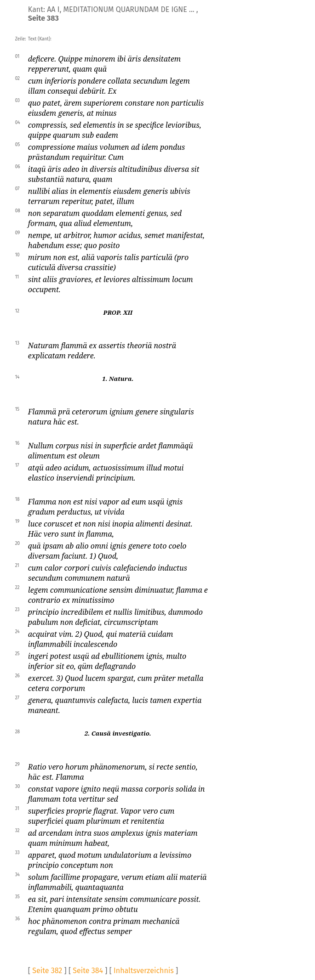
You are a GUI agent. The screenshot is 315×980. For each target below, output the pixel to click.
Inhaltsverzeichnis (144, 971)
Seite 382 (47, 971)
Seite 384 (88, 971)
